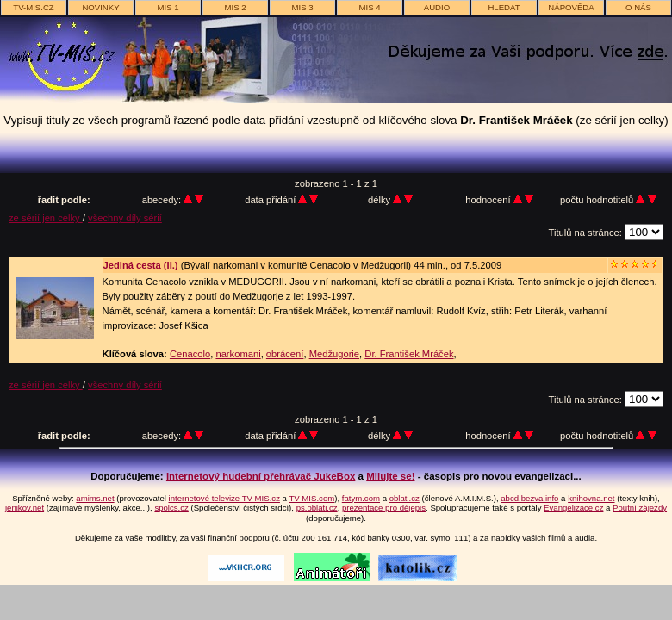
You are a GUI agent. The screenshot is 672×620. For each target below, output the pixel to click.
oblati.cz (404, 498)
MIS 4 (369, 7)
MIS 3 (302, 7)
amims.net (95, 498)
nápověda (571, 7)
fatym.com (361, 498)
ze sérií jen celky (46, 218)
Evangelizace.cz (573, 508)
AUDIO (437, 7)
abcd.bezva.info (529, 498)
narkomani (238, 354)
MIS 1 (168, 7)
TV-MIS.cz (33, 7)
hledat (504, 7)
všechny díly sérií (125, 218)
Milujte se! (390, 476)
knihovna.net (591, 498)
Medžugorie (334, 354)
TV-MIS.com (311, 498)
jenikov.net (25, 508)
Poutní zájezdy (640, 508)
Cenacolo (190, 354)
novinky (100, 7)
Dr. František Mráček (409, 354)
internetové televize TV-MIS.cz (224, 498)
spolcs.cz (171, 508)
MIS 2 (235, 7)
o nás (638, 7)
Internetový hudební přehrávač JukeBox (261, 476)
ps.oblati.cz (317, 508)
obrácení (285, 354)
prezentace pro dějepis (384, 508)
